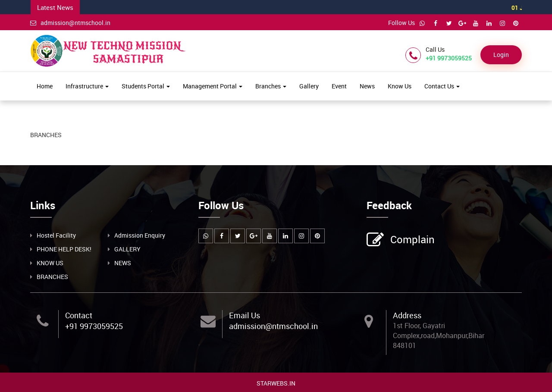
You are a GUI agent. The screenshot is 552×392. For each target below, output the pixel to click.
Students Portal (146, 86)
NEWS (123, 262)
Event (339, 86)
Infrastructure (87, 86)
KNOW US (50, 262)
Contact (79, 315)
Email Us (245, 315)
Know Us (400, 86)
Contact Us (442, 86)
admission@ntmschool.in (70, 23)
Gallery (309, 86)
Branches (271, 86)
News (367, 86)
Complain (411, 240)
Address (407, 315)
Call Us (435, 49)
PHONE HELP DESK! (64, 249)
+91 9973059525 (94, 326)
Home (45, 86)
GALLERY (127, 249)
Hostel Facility (56, 235)
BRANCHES (52, 276)
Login (501, 55)
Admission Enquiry (140, 235)
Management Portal (213, 86)
